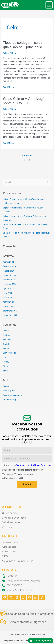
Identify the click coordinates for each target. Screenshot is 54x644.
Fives (5, 366)
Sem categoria (9, 353)
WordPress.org (10, 400)
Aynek (6, 371)
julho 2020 (8, 297)
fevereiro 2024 (9, 266)
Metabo (6, 349)
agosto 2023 (9, 289)
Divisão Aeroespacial (14, 478)
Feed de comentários (12, 395)
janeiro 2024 (9, 271)
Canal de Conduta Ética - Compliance (30, 614)
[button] (49, 5)
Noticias (7, 335)
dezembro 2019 (10, 311)
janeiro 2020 (9, 306)
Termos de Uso (23, 465)
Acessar (7, 386)
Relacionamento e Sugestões (27, 622)
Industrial (9, 475)
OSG (5, 357)
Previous (27, 155)
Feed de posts (9, 391)
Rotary (6, 362)
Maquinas (7, 340)
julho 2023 (8, 293)
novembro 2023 (10, 275)
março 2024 (8, 262)
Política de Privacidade (41, 465)
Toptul (6, 344)
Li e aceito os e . (28, 465)
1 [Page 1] (24, 160)
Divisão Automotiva (25, 475)
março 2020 (8, 302)
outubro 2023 (9, 280)
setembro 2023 (10, 284)
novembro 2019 (10, 315)
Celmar (6, 53)
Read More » (9, 87)
